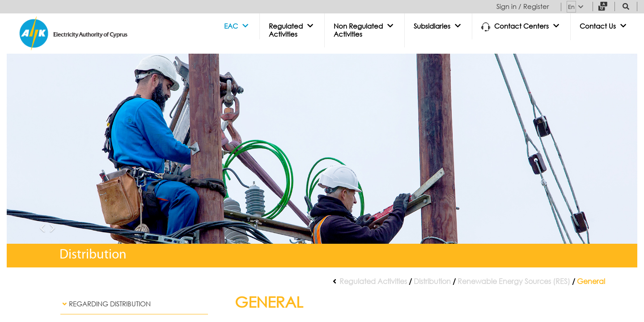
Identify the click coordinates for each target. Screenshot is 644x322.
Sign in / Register (523, 6)
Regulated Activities (373, 282)
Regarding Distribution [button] (106, 304)
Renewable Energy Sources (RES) (514, 282)
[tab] (134, 304)
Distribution (432, 282)
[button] (237, 26)
